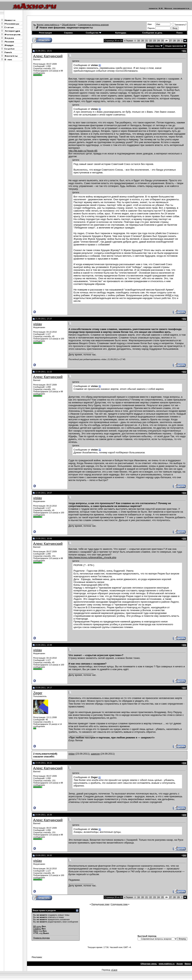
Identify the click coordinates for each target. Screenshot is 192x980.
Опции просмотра (174, 46)
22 (151, 41)
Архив (180, 964)
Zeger (38, 693)
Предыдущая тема (100, 904)
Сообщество (93, 33)
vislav (38, 324)
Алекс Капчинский (48, 56)
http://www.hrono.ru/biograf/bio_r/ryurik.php (92, 557)
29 (178, 41)
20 (142, 41)
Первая (128, 41)
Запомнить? (179, 25)
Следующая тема (119, 904)
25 (162, 41)
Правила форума (41, 938)
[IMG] (36, 931)
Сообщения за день (152, 33)
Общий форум (69, 25)
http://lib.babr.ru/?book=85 (83, 151)
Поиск (180, 33)
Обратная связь (149, 964)
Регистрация (45, 33)
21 (146, 41)
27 (170, 41)
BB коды (37, 926)
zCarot (114, 970)
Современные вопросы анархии (93, 25)
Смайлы (37, 929)
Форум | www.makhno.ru (48, 25)
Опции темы (153, 46)
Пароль (151, 28)
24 (158, 41)
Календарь (121, 33)
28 (174, 41)
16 (139, 41)
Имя (150, 24)
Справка (68, 33)
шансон (95, 754)
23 (154, 41)
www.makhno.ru (167, 964)
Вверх (188, 964)
